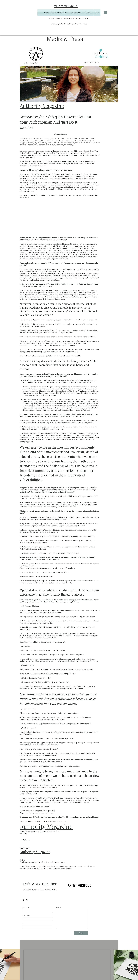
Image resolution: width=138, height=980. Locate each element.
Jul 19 (22, 128)
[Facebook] (23, 900)
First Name (26, 907)
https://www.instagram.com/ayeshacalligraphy (37, 813)
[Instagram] (27, 900)
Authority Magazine (42, 106)
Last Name (26, 916)
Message (59, 907)
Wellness (26, 840)
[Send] (81, 933)
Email (25, 924)
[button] (106, 12)
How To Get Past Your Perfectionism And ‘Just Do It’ (60, 162)
